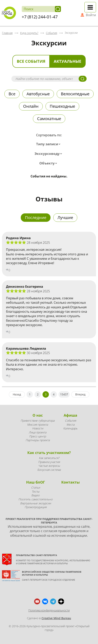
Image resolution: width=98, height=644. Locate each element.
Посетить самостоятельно (35, 499)
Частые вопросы (49, 466)
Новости (38, 428)
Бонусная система (49, 470)
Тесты (36, 491)
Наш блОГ (36, 482)
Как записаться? (49, 458)
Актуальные (67, 61)
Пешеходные (62, 106)
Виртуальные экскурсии (36, 503)
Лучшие (65, 217)
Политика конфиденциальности (49, 610)
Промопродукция (36, 507)
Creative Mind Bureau (56, 618)
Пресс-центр (38, 436)
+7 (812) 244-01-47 (40, 17)
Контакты (70, 482)
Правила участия (49, 462)
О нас (38, 415)
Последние (36, 217)
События (70, 421)
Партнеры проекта (38, 440)
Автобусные (38, 94)
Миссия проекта (38, 425)
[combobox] (49, 144)
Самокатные (49, 119)
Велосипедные (75, 94)
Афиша (70, 415)
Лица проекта (38, 432)
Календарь (70, 428)
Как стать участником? (49, 453)
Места (70, 425)
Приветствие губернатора (38, 421)
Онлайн (31, 106)
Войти (91, 15)
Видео (35, 495)
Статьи (36, 487)
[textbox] (49, 144)
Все (12, 94)
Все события (31, 61)
